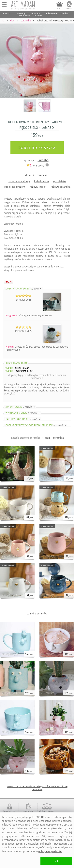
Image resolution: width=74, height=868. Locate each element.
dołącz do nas (47, 811)
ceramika (42, 175)
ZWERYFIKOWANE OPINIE (24, 289)
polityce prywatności (50, 851)
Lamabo (43, 160)
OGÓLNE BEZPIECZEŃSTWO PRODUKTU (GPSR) (36, 425)
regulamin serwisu (28, 813)
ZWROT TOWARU (21, 407)
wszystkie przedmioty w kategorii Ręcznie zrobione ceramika (37, 788)
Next (68, 59)
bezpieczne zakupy (9, 813)
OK (56, 861)
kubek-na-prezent (15, 187)
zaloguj (69, 8)
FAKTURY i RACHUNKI (23, 419)
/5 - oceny (35, 166)
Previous (6, 59)
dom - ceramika (54, 438)
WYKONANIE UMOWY (23, 413)
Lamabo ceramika (37, 614)
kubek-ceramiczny (19, 181)
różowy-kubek (38, 187)
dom (28, 175)
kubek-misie (41, 181)
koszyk (60, 8)
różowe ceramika (60, 187)
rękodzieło (59, 181)
